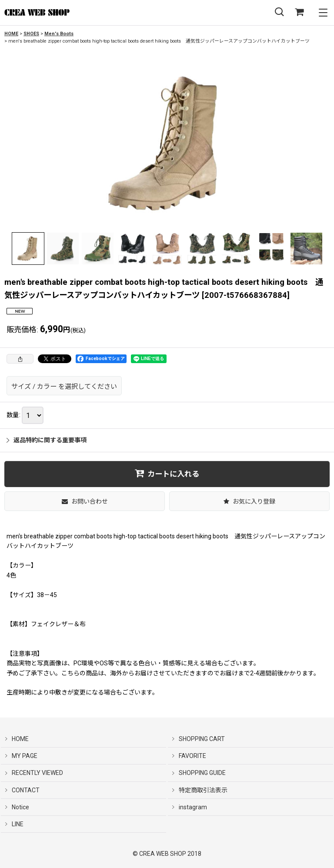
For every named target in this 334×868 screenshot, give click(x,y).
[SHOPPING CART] (299, 12)
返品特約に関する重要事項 (47, 440)
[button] (279, 12)
